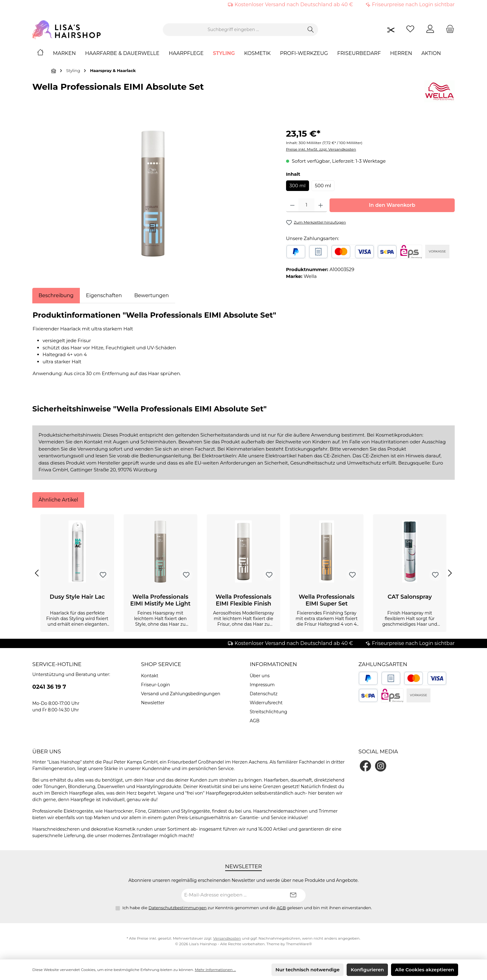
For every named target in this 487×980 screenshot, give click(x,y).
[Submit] (293, 895)
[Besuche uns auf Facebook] (365, 766)
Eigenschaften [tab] (104, 295)
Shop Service (161, 664)
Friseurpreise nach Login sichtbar (413, 5)
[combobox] (233, 30)
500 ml (323, 186)
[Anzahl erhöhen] (321, 205)
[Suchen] (311, 30)
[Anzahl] (306, 205)
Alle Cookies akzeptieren (425, 970)
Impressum (262, 685)
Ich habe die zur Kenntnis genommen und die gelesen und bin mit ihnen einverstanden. (247, 908)
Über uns (260, 676)
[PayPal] (296, 252)
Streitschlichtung (269, 712)
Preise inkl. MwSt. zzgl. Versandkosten (321, 149)
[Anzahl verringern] (292, 205)
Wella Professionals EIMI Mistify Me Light (160, 600)
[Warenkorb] (448, 30)
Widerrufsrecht (266, 703)
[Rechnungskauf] (319, 252)
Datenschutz (264, 694)
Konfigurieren (367, 970)
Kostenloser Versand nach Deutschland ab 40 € (294, 5)
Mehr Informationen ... (215, 970)
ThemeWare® (299, 944)
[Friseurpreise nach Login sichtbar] (391, 30)
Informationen (273, 664)
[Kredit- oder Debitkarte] (353, 252)
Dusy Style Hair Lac (77, 597)
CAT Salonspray (410, 597)
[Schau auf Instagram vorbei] (381, 766)
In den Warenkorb (392, 205)
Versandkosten (227, 938)
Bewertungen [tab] (151, 295)
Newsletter (153, 703)
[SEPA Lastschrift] (387, 252)
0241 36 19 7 (49, 687)
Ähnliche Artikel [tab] (58, 500)
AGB (255, 721)
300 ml (298, 186)
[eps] (411, 252)
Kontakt (150, 676)
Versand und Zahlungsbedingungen (181, 694)
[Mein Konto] (430, 30)
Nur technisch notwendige (307, 970)
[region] (153, 194)
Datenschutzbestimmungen (178, 908)
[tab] (56, 296)
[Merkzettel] (410, 30)
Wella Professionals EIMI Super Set (327, 600)
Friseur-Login (155, 685)
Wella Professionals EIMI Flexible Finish (243, 600)
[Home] (45, 53)
